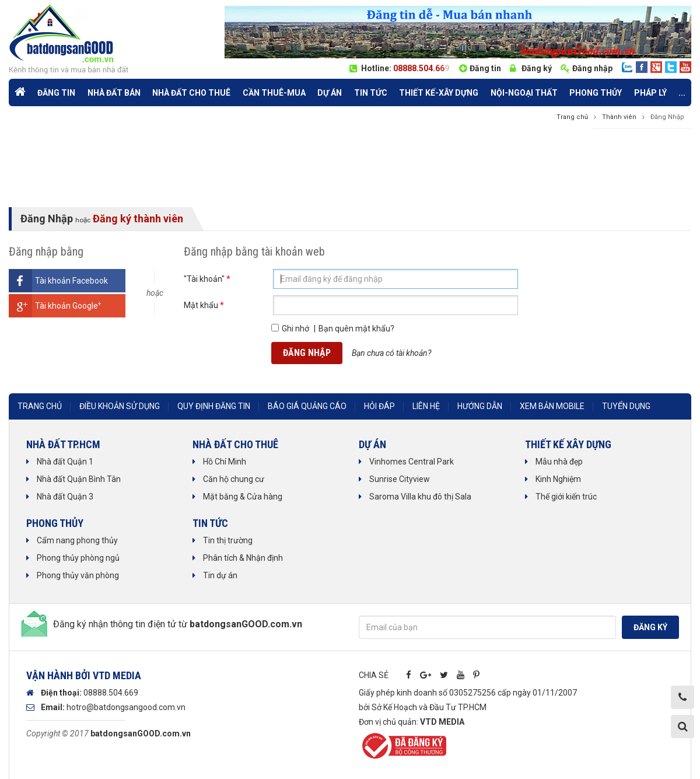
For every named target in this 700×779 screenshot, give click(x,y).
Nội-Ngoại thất (524, 93)
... (682, 93)
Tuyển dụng (626, 406)
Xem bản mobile (552, 406)
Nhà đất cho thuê (191, 93)
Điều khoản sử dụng (120, 406)
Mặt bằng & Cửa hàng (243, 497)
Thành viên (619, 117)
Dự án (330, 93)
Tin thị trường (228, 540)
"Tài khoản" (207, 279)
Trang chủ (572, 117)
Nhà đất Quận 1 (65, 462)
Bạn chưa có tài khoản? (391, 353)
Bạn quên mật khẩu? (356, 329)
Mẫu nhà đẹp (559, 462)
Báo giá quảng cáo (307, 406)
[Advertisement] (350, 169)
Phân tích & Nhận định (243, 558)
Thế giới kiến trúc (566, 497)
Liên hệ (426, 406)
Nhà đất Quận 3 (65, 497)
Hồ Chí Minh (225, 462)
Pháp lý (650, 93)
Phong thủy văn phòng (78, 575)
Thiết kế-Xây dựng (439, 93)
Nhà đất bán (114, 93)
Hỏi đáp (379, 406)
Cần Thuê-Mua (274, 93)
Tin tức (371, 93)
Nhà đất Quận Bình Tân (79, 479)
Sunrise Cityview (400, 479)
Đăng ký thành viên (138, 219)
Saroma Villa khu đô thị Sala (420, 497)
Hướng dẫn (480, 406)
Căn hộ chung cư (234, 479)
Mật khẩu (204, 305)
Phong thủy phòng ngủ (78, 558)
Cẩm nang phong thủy (77, 540)
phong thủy (596, 93)
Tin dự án (220, 575)
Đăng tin (485, 68)
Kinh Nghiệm (558, 479)
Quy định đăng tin (214, 406)
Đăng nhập (592, 68)
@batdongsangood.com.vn (136, 707)
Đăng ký (537, 68)
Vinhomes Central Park (412, 462)
